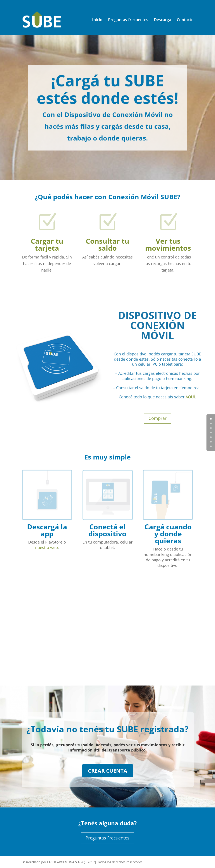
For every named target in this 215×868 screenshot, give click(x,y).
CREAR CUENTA (108, 771)
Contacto (185, 20)
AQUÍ (190, 406)
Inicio (97, 20)
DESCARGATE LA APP (157, 615)
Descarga (163, 20)
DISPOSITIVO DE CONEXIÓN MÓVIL (157, 334)
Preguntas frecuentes (128, 20)
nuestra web (46, 547)
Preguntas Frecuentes (107, 838)
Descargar (157, 656)
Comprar (157, 428)
